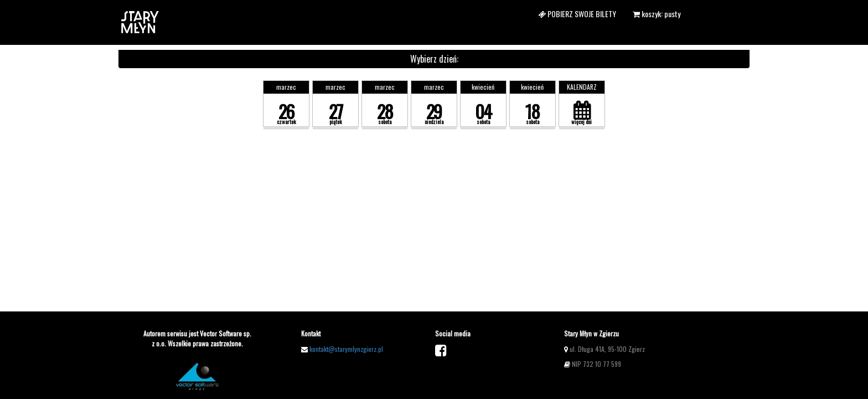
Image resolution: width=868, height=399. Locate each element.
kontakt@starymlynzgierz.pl (346, 349)
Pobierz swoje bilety (577, 14)
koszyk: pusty (657, 14)
